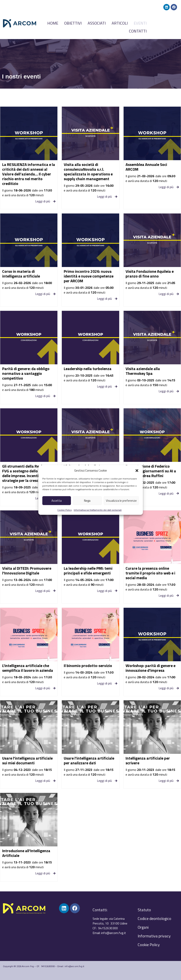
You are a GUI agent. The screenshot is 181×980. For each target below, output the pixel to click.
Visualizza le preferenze (121, 501)
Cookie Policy (65, 510)
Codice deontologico (154, 918)
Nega (87, 501)
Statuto (144, 910)
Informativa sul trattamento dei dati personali (98, 510)
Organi (143, 927)
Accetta (57, 501)
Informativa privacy (154, 936)
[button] (137, 471)
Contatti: (100, 910)
